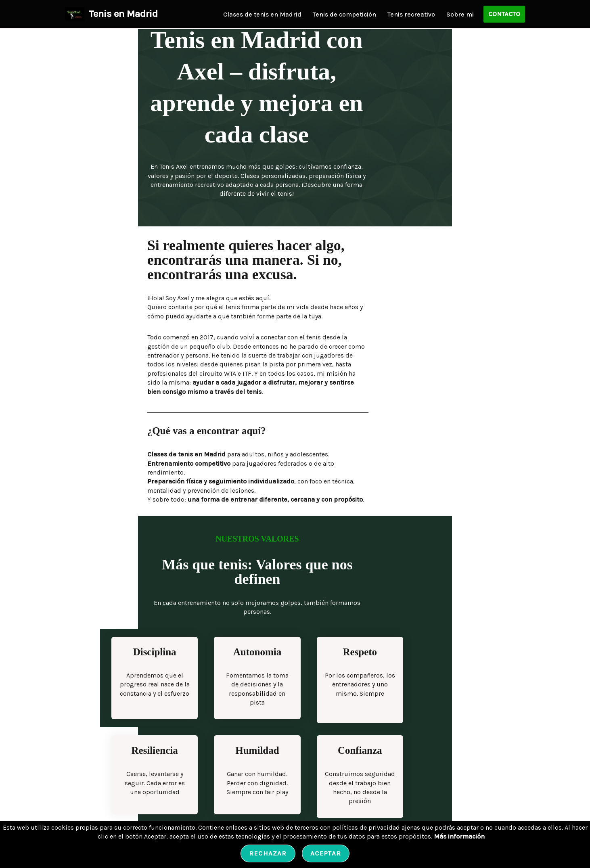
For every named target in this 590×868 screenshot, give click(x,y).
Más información (459, 836)
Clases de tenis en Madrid (262, 14)
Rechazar (268, 853)
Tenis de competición (344, 14)
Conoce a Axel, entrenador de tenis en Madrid (140, 788)
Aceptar (326, 853)
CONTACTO (504, 14)
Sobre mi (460, 14)
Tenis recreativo (411, 14)
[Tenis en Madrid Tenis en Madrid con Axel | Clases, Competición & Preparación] (111, 14)
